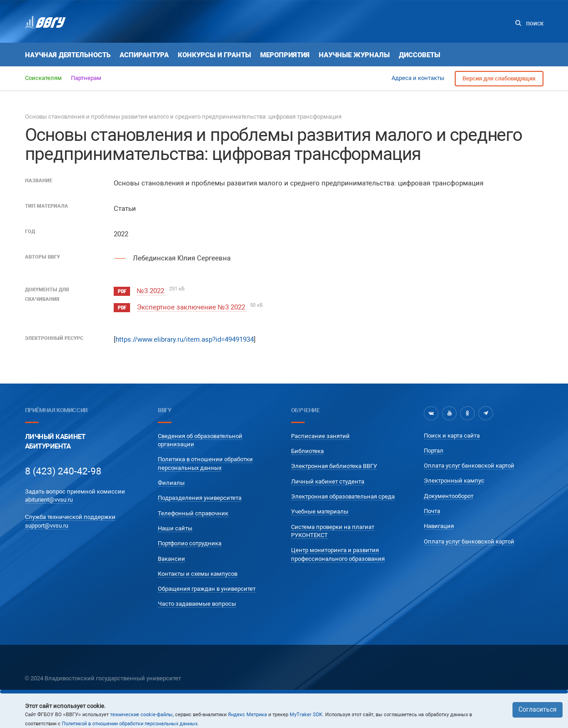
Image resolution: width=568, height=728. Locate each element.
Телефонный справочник (193, 513)
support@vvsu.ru (47, 525)
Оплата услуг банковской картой (469, 466)
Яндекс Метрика (247, 715)
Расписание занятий (320, 436)
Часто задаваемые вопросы (197, 604)
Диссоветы (420, 55)
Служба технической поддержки (70, 517)
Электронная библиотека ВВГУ (334, 466)
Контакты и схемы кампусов (198, 573)
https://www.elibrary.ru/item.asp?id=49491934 (185, 339)
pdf (122, 292)
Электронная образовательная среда (343, 496)
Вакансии (171, 558)
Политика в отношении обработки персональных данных (205, 463)
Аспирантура (144, 55)
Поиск (529, 23)
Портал (434, 451)
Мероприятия (285, 55)
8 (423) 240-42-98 (63, 471)
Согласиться (538, 709)
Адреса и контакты (418, 78)
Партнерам (86, 78)
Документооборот (449, 496)
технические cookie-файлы (141, 715)
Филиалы (171, 483)
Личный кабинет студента (328, 481)
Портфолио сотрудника (190, 543)
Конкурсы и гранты (214, 55)
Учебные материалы (320, 511)
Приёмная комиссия (56, 410)
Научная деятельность (68, 55)
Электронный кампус (454, 481)
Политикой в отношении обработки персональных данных (130, 724)
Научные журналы (354, 55)
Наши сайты (175, 528)
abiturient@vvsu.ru (49, 500)
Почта (432, 511)
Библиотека (307, 451)
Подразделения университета (200, 498)
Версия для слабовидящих (499, 78)
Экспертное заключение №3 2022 (192, 307)
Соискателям (43, 78)
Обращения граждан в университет (207, 589)
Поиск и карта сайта (452, 435)
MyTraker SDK (306, 715)
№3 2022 (151, 291)
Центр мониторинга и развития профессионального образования (338, 554)
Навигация (439, 526)
